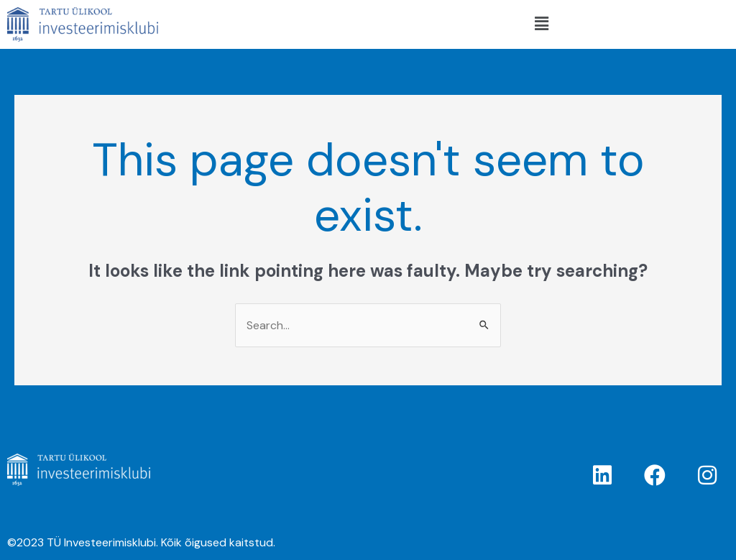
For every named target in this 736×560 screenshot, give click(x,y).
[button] (541, 24)
